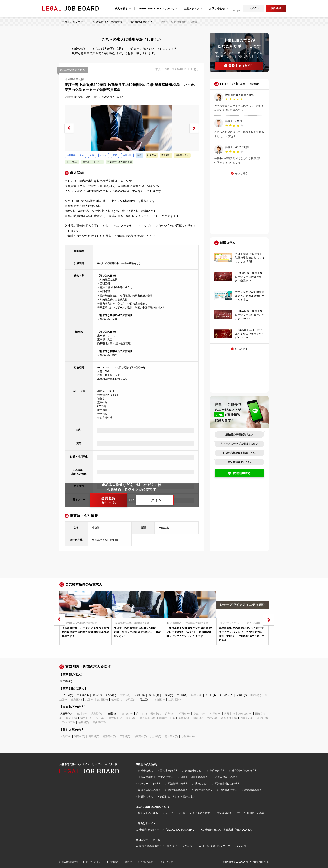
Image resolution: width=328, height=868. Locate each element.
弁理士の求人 (217, 771)
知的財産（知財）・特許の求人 (178, 797)
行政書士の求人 (194, 771)
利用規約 (114, 862)
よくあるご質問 (201, 813)
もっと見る (241, 173)
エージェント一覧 (175, 813)
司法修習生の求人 (178, 784)
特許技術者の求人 (178, 790)
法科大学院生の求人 (149, 790)
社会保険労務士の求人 (244, 771)
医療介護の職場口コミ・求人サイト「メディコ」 (167, 846)
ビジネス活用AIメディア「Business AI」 (226, 846)
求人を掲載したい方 (228, 813)
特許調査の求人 (253, 790)
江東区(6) (168, 695)
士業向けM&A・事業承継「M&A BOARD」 (229, 830)
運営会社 (129, 862)
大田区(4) (211, 695)
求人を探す (121, 9)
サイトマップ (167, 862)
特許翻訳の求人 (204, 790)
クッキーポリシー (94, 862)
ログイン (254, 8)
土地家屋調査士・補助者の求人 (156, 777)
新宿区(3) (111, 695)
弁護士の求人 (146, 771)
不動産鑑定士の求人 (226, 777)
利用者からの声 (256, 813)
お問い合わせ (217, 9)
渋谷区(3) (242, 695)
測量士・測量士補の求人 (194, 777)
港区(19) (97, 695)
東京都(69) (66, 681)
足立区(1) (145, 700)
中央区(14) (83, 695)
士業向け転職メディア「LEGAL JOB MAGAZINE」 (168, 830)
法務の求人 (201, 784)
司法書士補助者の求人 (227, 784)
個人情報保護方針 (70, 862)
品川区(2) (182, 695)
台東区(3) (139, 695)
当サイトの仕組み (148, 813)
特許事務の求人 (228, 790)
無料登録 (276, 8)
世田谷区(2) (226, 695)
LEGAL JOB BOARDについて (156, 9)
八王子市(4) (67, 714)
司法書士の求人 (169, 771)
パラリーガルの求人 (149, 784)
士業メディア (192, 9)
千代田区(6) (67, 695)
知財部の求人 (146, 797)
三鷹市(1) (113, 714)
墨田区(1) (154, 695)
